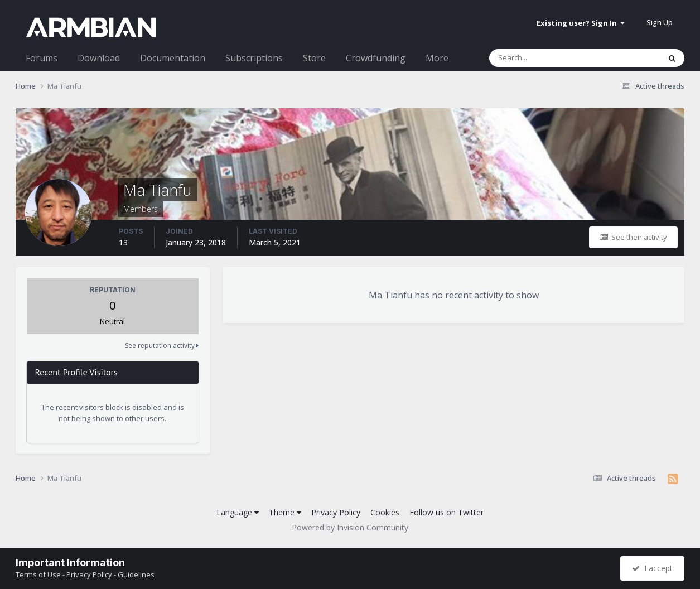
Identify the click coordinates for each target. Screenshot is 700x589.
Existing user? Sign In (581, 23)
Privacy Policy (336, 512)
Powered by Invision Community (350, 527)
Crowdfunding (376, 58)
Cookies (385, 512)
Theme (285, 512)
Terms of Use (38, 574)
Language (238, 512)
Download (99, 58)
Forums (42, 58)
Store (314, 58)
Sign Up (660, 22)
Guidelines (136, 574)
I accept (652, 568)
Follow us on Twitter (446, 512)
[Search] (545, 58)
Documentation (173, 58)
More (437, 58)
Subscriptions (254, 58)
